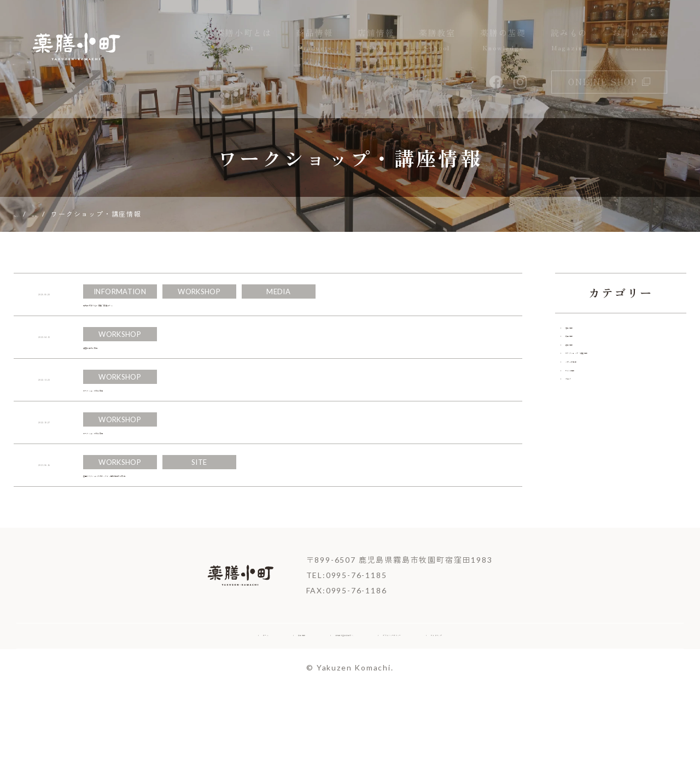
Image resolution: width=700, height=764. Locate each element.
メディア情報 (594, 418)
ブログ (581, 459)
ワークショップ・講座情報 (620, 397)
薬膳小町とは (244, 40)
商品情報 (314, 40)
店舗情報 (376, 40)
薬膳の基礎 (503, 40)
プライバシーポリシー (433, 707)
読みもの (569, 40)
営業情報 (585, 334)
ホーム (161, 707)
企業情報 (222, 707)
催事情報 (585, 376)
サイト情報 (589, 438)
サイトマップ (533, 707)
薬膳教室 (437, 40)
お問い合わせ (640, 40)
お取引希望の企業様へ (314, 707)
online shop (609, 82)
